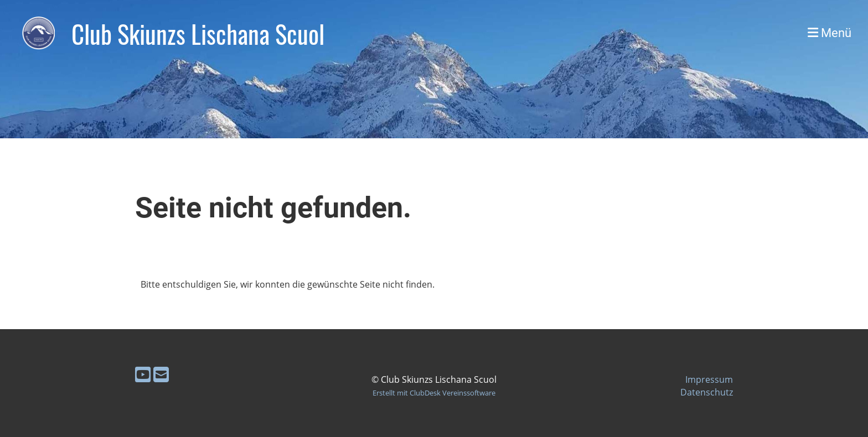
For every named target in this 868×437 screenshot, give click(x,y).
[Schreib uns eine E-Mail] (161, 374)
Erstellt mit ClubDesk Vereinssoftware (434, 393)
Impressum (709, 379)
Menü (830, 33)
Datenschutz (707, 392)
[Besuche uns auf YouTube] (143, 374)
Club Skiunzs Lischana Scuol (198, 33)
